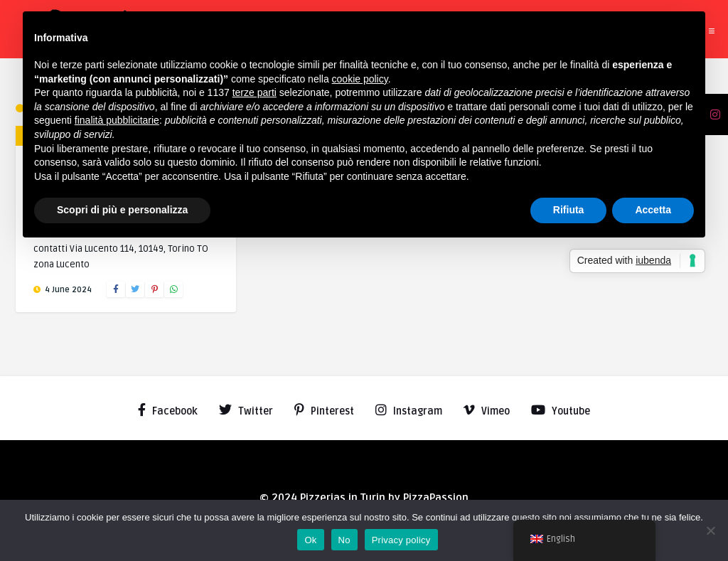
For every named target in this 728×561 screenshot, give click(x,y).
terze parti (255, 92)
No (344, 540)
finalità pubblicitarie (117, 120)
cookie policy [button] (360, 79)
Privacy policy (401, 540)
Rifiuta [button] (569, 210)
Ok (310, 540)
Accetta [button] (653, 210)
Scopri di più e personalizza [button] (122, 210)
